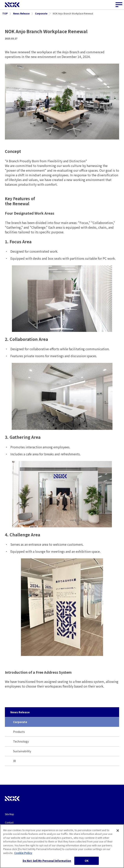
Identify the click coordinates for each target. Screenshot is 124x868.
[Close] (118, 846)
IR (14, 761)
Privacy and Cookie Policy (19, 839)
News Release (20, 712)
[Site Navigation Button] (119, 5)
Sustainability (22, 751)
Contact (9, 822)
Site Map (9, 814)
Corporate (20, 722)
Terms (8, 831)
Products (19, 732)
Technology (21, 741)
